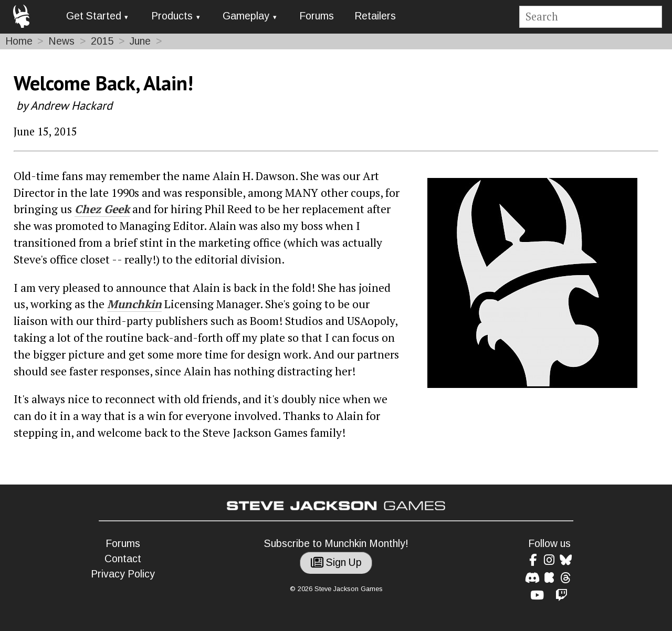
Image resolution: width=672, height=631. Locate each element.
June (140, 41)
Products (172, 16)
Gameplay (246, 16)
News (61, 41)
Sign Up (336, 562)
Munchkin (134, 304)
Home (19, 41)
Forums (317, 16)
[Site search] (590, 17)
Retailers (375, 16)
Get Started (94, 16)
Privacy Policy (123, 574)
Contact (123, 559)
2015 (102, 41)
